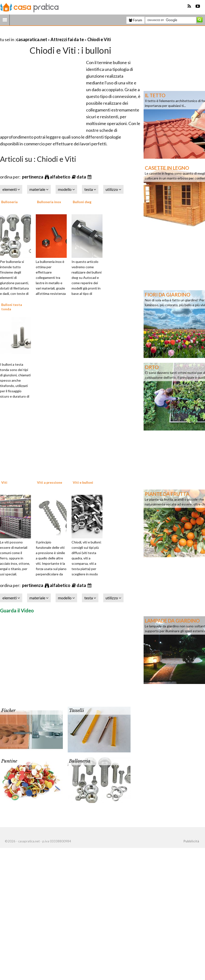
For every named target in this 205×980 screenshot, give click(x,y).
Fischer (8, 711)
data (82, 177)
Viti (4, 482)
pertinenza (33, 177)
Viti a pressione (50, 482)
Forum (135, 20)
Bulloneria (9, 202)
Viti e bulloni (83, 482)
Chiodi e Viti (99, 39)
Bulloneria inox (49, 202)
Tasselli (76, 711)
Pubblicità (191, 841)
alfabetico (60, 177)
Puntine (9, 761)
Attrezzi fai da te (67, 39)
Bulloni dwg (82, 202)
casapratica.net (32, 39)
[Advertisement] (57, 33)
